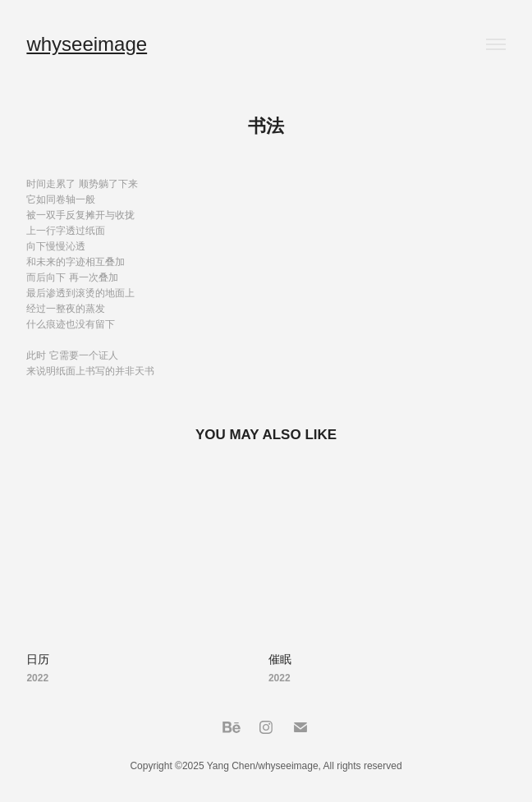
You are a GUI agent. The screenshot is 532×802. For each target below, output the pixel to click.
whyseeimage (87, 44)
